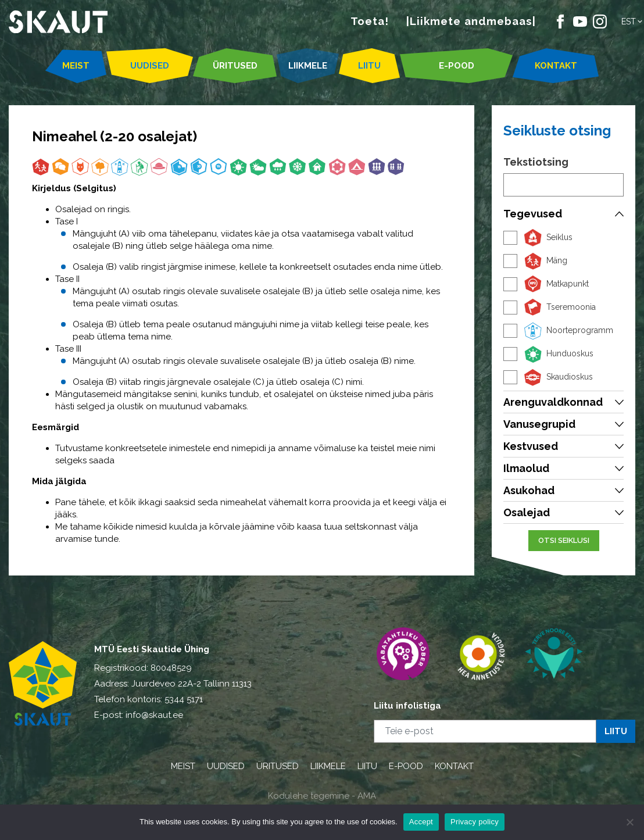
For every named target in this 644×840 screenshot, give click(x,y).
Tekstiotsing (536, 162)
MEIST (76, 66)
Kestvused (531, 446)
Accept (421, 822)
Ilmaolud (526, 468)
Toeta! (370, 21)
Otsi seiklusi (564, 540)
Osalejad (527, 512)
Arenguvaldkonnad (553, 402)
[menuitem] (633, 22)
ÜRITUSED (235, 66)
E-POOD (457, 66)
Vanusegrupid (539, 424)
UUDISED (150, 66)
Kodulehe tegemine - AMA (322, 796)
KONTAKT (556, 66)
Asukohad (529, 490)
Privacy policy (475, 822)
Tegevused (533, 214)
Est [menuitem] (629, 22)
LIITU (369, 66)
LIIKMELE (308, 66)
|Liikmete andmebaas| (471, 21)
